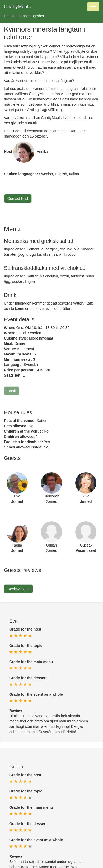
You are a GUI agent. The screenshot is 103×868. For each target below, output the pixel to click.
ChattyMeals (17, 7)
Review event (18, 589)
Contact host (18, 199)
